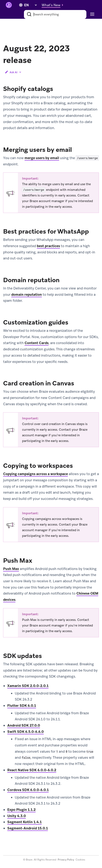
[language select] (30, 5)
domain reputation (27, 294)
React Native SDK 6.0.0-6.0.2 (32, 770)
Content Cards (37, 343)
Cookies (80, 860)
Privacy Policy (66, 860)
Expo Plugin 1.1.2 (21, 810)
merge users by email (42, 158)
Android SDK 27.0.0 (24, 725)
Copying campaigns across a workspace (35, 474)
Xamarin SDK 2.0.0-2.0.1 (28, 686)
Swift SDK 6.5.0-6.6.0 (25, 732)
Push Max (11, 569)
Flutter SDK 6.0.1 (22, 706)
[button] (53, 5)
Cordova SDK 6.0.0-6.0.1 (28, 790)
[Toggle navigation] (92, 14)
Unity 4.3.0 (17, 816)
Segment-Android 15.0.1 (28, 828)
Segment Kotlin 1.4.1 (24, 822)
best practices (48, 246)
